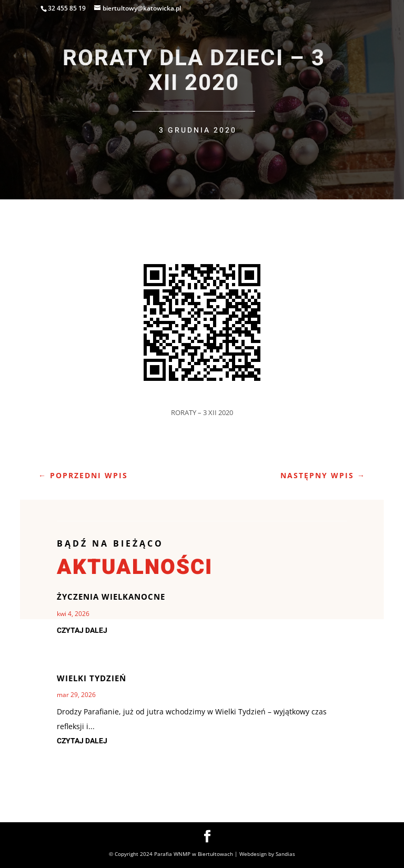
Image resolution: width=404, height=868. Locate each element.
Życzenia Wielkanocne (111, 597)
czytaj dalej (82, 630)
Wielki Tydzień (92, 678)
